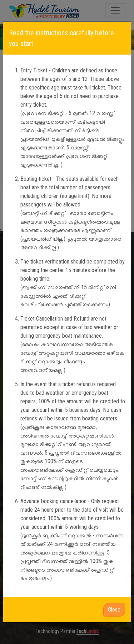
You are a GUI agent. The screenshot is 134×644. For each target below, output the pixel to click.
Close (114, 610)
